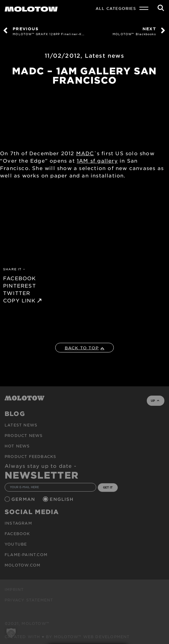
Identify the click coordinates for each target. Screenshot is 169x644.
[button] (11, 633)
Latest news (105, 56)
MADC (85, 153)
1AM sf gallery (97, 160)
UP (155, 401)
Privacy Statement (29, 600)
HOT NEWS (17, 446)
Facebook (17, 534)
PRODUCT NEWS (24, 435)
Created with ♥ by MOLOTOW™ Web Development (67, 637)
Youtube (16, 544)
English (62, 499)
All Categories (116, 8)
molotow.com (23, 565)
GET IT (108, 487)
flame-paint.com (26, 555)
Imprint (14, 589)
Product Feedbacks (30, 456)
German (24, 499)
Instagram (18, 523)
